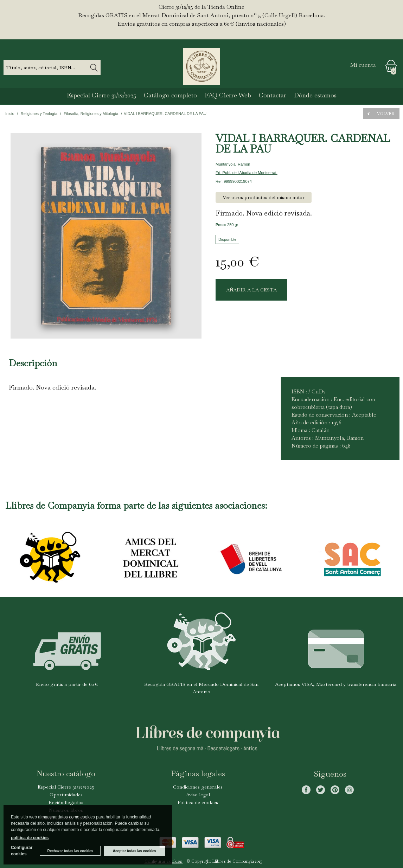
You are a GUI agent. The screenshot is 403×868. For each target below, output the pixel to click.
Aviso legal (198, 795)
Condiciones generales (198, 787)
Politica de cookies (198, 802)
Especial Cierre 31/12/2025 (101, 95)
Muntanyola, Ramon (233, 164)
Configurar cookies (22, 851)
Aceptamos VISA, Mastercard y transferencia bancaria (336, 684)
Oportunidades (66, 795)
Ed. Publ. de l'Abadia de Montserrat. (247, 173)
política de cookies (30, 838)
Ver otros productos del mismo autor (264, 197)
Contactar (273, 95)
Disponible (227, 239)
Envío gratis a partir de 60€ (67, 684)
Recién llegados (66, 802)
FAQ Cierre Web (228, 95)
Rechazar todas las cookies (70, 851)
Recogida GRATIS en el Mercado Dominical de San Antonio (201, 688)
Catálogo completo (170, 95)
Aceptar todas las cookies (135, 851)
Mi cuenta (363, 65)
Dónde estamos (315, 95)
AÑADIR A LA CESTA (251, 290)
